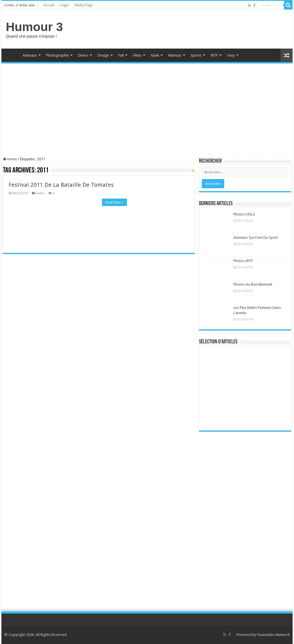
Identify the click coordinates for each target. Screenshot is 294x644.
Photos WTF (243, 261)
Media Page (84, 5)
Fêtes (137, 55)
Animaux (30, 55)
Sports (196, 55)
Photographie (58, 55)
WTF (214, 55)
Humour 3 (34, 27)
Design (103, 55)
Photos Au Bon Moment (253, 284)
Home (12, 55)
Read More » (114, 202)
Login (64, 5)
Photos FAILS (244, 214)
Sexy (231, 55)
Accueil (49, 5)
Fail (121, 55)
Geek (155, 55)
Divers (83, 55)
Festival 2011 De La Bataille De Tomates (61, 185)
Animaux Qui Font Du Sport (256, 238)
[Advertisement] (184, 28)
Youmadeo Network (273, 635)
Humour (175, 55)
